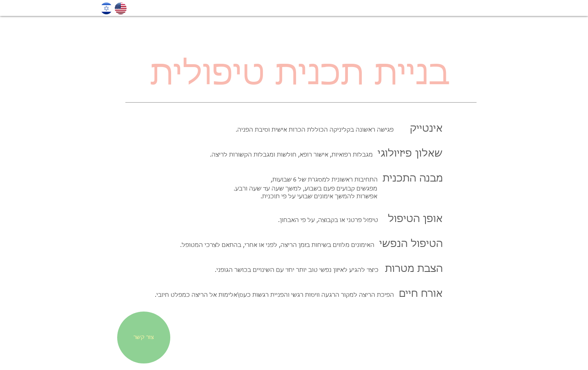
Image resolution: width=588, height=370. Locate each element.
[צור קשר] (144, 337)
